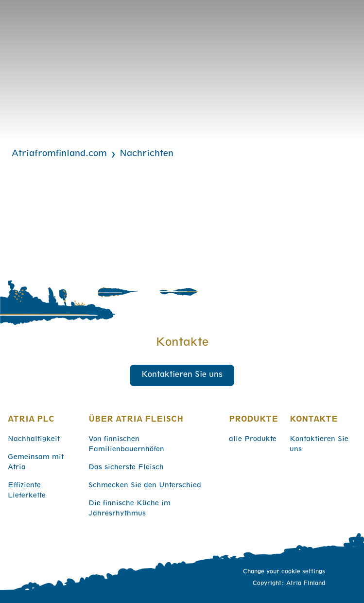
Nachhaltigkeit (34, 440)
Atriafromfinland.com (59, 154)
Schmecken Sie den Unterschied (145, 486)
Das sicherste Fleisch (126, 468)
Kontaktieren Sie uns (182, 375)
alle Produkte (253, 440)
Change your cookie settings (284, 572)
